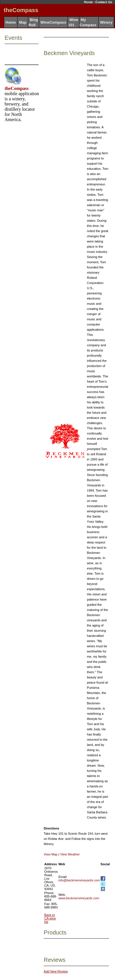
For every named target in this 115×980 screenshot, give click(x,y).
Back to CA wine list (50, 918)
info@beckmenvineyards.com (79, 880)
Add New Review (56, 971)
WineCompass (53, 22)
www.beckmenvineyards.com (79, 898)
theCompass (17, 88)
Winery (106, 22)
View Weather (70, 854)
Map (23, 22)
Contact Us (104, 2)
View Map (51, 854)
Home (88, 2)
